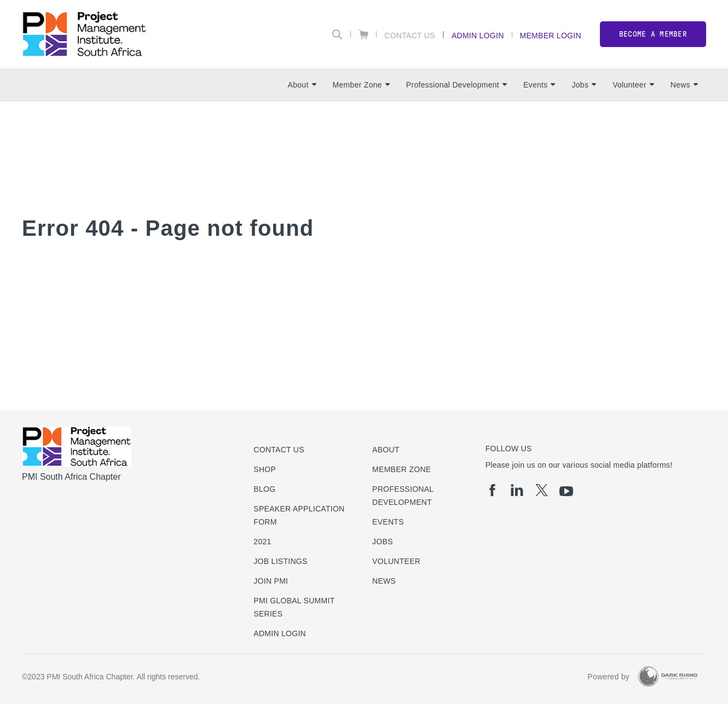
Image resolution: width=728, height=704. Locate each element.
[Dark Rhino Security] (668, 676)
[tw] (542, 490)
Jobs (584, 85)
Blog (264, 489)
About (302, 85)
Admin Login (478, 35)
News (684, 85)
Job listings (280, 561)
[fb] (492, 490)
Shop (265, 469)
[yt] (566, 491)
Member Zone (361, 85)
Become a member (653, 34)
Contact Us (410, 35)
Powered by (608, 677)
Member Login (551, 35)
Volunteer (633, 85)
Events (539, 85)
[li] (517, 490)
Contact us (279, 450)
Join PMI (271, 581)
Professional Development (457, 85)
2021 (262, 542)
